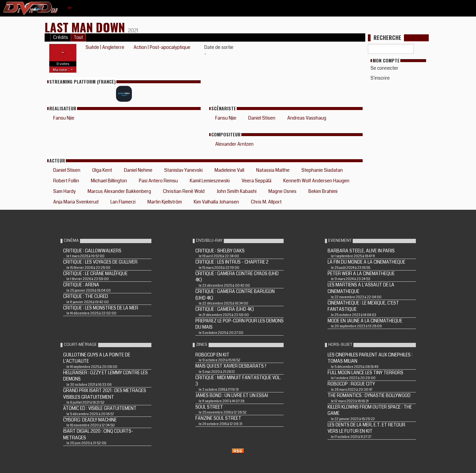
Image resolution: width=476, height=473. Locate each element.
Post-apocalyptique (170, 47)
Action (140, 47)
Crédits (61, 37)
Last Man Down (86, 27)
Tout (78, 37)
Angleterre (113, 47)
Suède (92, 47)
